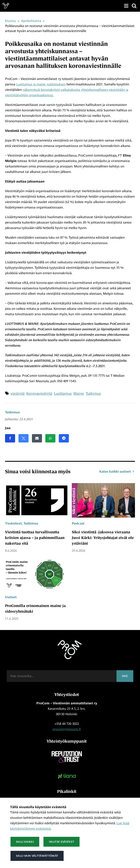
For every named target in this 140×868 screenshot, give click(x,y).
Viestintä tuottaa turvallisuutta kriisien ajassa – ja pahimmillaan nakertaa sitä (35, 538)
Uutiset (11, 597)
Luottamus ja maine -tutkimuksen (41, 84)
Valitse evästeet (61, 842)
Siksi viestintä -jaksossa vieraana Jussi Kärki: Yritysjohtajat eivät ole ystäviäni (103, 538)
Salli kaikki (25, 842)
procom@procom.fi (67, 729)
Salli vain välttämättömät (37, 856)
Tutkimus (12, 412)
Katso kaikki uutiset (117, 471)
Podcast (78, 523)
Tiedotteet (13, 523)
